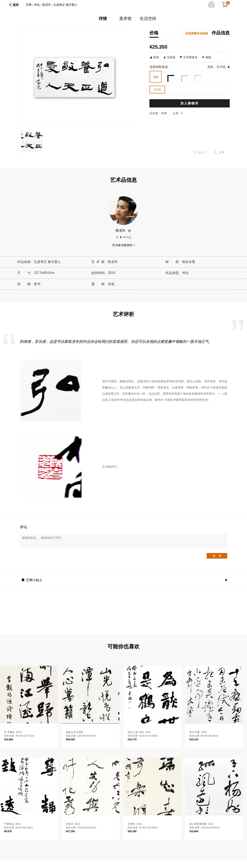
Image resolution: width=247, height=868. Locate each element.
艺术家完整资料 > (123, 245)
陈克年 (47, 5)
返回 (16, 5)
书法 (37, 5)
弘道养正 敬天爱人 (65, 5)
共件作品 (123, 237)
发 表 (217, 556)
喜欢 (200, 152)
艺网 (29, 5)
